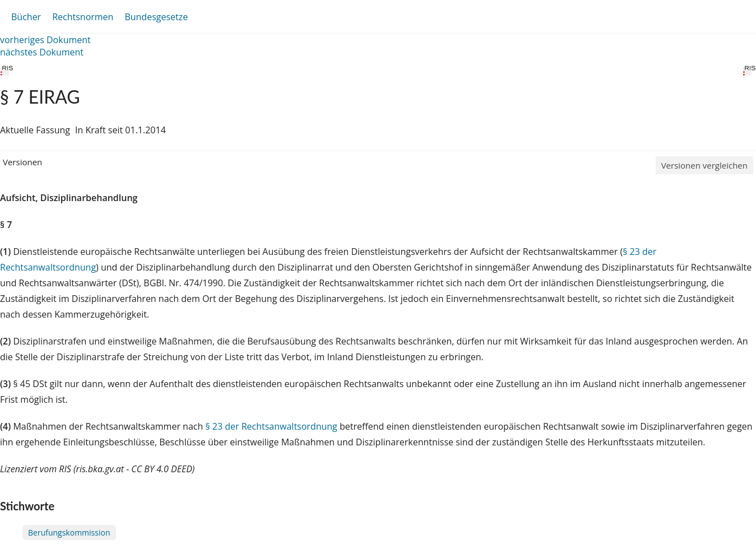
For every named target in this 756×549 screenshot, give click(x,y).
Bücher (26, 17)
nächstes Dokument (42, 52)
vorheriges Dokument (45, 40)
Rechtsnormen (83, 17)
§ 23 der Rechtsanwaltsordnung (271, 426)
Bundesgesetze (156, 17)
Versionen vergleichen (704, 165)
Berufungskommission (69, 532)
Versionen (22, 162)
